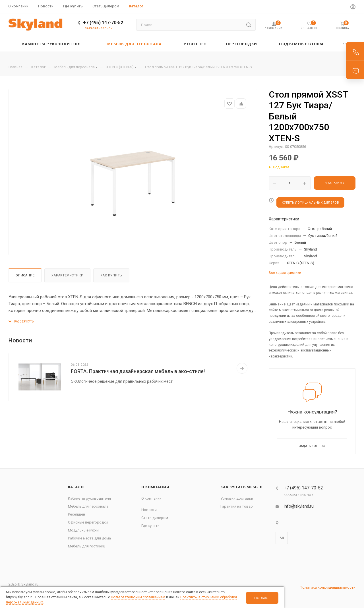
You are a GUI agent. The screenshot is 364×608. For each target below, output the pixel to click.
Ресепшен (76, 514)
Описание (25, 275)
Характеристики (67, 275)
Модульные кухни (83, 530)
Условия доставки (237, 498)
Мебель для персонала (88, 506)
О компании (155, 487)
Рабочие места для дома (89, 538)
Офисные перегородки (88, 522)
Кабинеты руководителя (89, 498)
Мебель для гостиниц (87, 546)
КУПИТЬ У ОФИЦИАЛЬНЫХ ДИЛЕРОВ (310, 203)
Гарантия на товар (237, 506)
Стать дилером (155, 518)
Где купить (150, 526)
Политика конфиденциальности (328, 587)
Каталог (77, 487)
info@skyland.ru (299, 506)
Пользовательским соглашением (138, 597)
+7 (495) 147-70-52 (103, 23)
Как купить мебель (241, 487)
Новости (149, 510)
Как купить (111, 275)
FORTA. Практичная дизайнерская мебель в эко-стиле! (138, 371)
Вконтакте (282, 538)
